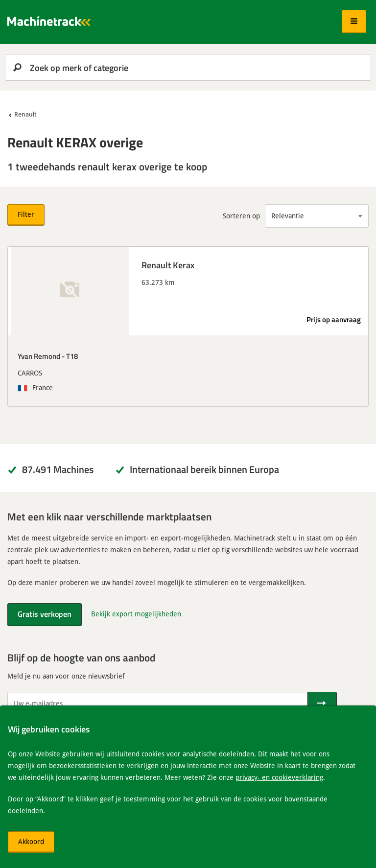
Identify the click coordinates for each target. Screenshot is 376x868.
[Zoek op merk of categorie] (188, 67)
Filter (26, 214)
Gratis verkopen (45, 614)
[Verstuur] (322, 704)
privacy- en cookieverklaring (279, 777)
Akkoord (31, 841)
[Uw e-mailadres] (157, 704)
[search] (188, 67)
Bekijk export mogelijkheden (136, 614)
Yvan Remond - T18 (48, 356)
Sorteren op (241, 216)
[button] (354, 22)
